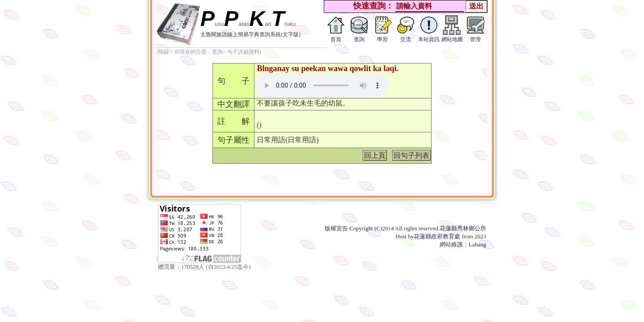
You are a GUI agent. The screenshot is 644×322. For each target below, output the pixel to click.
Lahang (477, 244)
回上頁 (375, 155)
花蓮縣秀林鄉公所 (463, 228)
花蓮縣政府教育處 (437, 236)
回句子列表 (411, 155)
